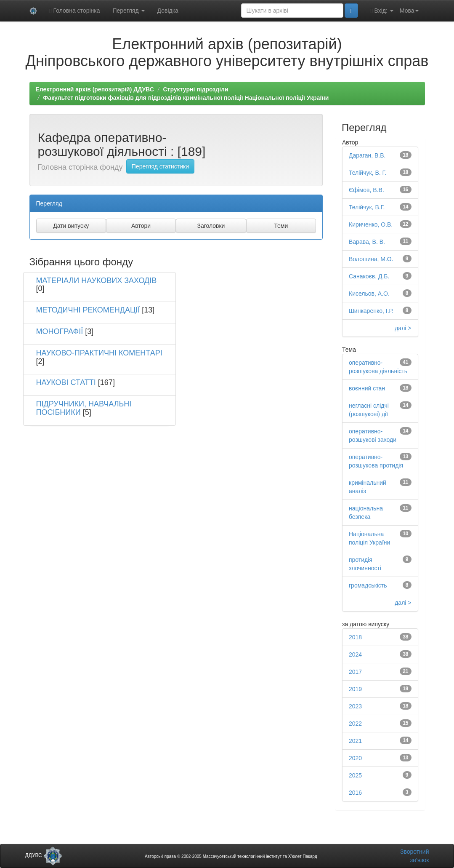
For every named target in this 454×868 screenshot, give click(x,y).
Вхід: (382, 11)
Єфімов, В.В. (366, 190)
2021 (355, 741)
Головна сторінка (75, 11)
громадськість (368, 585)
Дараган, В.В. (367, 155)
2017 (355, 672)
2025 (355, 775)
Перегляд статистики (160, 166)
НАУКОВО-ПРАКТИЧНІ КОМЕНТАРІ (99, 353)
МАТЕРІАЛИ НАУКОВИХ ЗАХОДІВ (97, 280)
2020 (355, 758)
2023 (355, 706)
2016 (355, 793)
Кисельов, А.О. (369, 294)
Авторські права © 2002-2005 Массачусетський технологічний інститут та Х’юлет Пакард (231, 856)
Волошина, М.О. (371, 259)
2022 (355, 724)
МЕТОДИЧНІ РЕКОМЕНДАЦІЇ (88, 310)
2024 (355, 654)
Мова (409, 11)
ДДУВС (44, 855)
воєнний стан (367, 388)
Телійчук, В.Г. (367, 207)
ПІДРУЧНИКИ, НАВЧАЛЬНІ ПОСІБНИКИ (84, 408)
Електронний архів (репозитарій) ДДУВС (95, 89)
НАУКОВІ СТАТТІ (66, 382)
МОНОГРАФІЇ (60, 331)
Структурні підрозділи (195, 89)
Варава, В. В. (367, 242)
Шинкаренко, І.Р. (371, 311)
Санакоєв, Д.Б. (369, 276)
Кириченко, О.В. (371, 224)
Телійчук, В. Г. (368, 173)
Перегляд (128, 11)
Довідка (168, 11)
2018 (355, 637)
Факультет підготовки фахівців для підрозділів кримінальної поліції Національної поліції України (186, 98)
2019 (355, 689)
